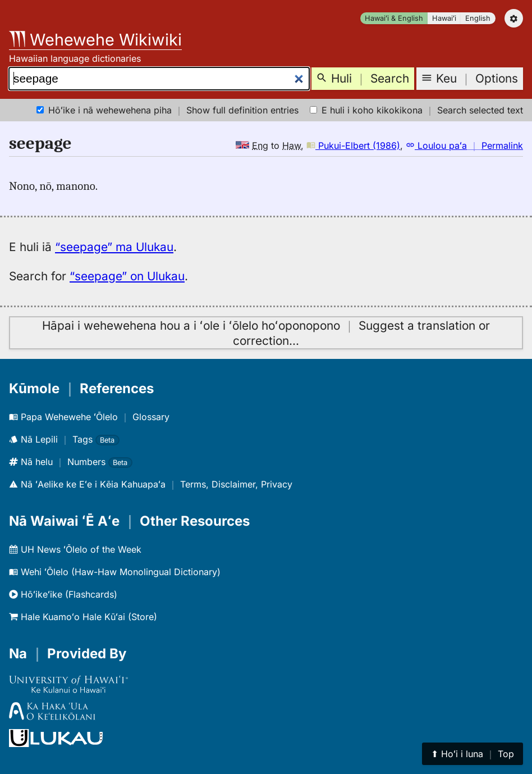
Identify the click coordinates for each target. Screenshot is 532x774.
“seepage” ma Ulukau (114, 247)
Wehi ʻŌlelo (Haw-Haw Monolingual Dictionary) (115, 572)
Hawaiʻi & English (394, 18)
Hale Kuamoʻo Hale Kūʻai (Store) (83, 617)
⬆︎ (473, 754)
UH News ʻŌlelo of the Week (75, 549)
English (478, 18)
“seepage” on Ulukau (127, 276)
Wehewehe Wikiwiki (95, 40)
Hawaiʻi (444, 18)
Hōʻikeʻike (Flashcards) (63, 594)
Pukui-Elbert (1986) (353, 145)
